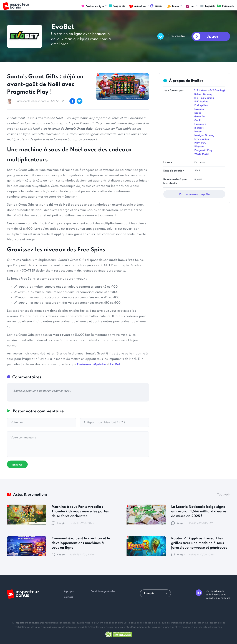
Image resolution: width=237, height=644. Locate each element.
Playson (199, 147)
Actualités (138, 6)
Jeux (191, 6)
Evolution (200, 109)
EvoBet (115, 364)
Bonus (173, 6)
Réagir (58, 523)
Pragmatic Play (203, 150)
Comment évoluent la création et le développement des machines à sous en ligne (81, 543)
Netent (198, 132)
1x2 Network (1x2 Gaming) (210, 90)
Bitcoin (156, 6)
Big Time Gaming (204, 98)
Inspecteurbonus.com (27, 623)
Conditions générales (103, 591)
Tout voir (224, 495)
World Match (202, 154)
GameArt (200, 117)
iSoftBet (199, 128)
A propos (69, 591)
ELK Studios (201, 102)
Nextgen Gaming (204, 135)
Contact (68, 597)
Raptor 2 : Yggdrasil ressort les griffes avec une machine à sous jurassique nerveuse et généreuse (199, 543)
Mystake (100, 364)
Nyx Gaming (202, 139)
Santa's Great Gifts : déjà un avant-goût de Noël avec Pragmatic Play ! (45, 84)
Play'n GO (200, 143)
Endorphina (201, 105)
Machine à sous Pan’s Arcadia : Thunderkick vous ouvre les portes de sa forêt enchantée (80, 511)
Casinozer (84, 364)
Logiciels (208, 6)
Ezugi (198, 113)
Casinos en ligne (93, 6)
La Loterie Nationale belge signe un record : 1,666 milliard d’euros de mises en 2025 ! (199, 511)
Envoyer (17, 465)
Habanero (200, 124)
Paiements (226, 6)
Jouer (213, 37)
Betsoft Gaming (203, 94)
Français (156, 593)
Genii (197, 120)
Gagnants (117, 6)
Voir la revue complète (194, 194)
